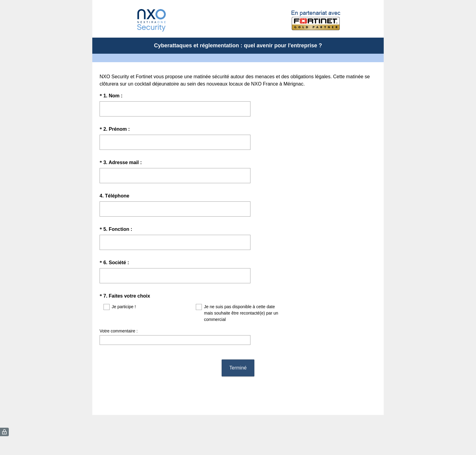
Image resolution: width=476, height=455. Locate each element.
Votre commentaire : (119, 331)
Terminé (238, 362)
